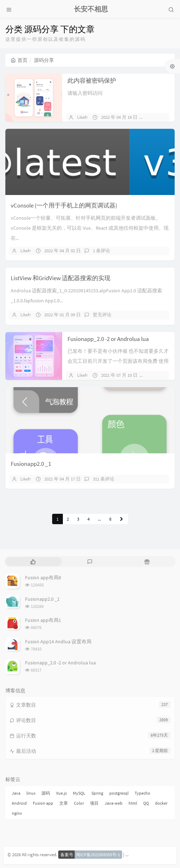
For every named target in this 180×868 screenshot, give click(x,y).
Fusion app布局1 (43, 620)
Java (16, 793)
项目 (94, 803)
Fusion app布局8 (43, 577)
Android (19, 803)
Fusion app (43, 803)
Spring (97, 793)
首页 (19, 60)
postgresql (119, 793)
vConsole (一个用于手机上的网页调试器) (64, 205)
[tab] (33, 562)
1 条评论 (101, 251)
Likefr (82, 117)
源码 (46, 793)
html (133, 803)
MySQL (79, 793)
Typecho (142, 793)
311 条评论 (104, 479)
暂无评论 (159, 117)
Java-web (114, 803)
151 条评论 (160, 375)
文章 (64, 803)
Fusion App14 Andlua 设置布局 (58, 642)
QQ (146, 803)
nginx (17, 813)
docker (161, 803)
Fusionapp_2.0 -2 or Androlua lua (108, 339)
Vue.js (61, 793)
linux (31, 793)
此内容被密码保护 (92, 81)
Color (79, 803)
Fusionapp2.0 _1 (31, 464)
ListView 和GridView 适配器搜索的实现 (61, 278)
